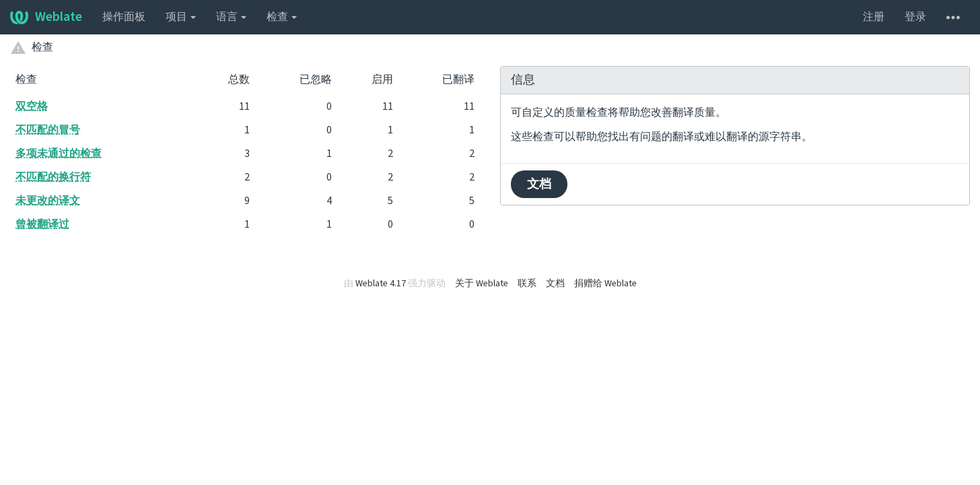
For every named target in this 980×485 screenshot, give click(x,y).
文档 (539, 184)
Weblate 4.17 (381, 284)
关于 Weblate (482, 284)
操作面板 (124, 17)
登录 (915, 17)
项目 (181, 17)
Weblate (46, 17)
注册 (874, 17)
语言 (231, 17)
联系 (527, 284)
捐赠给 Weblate (605, 284)
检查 (282, 17)
